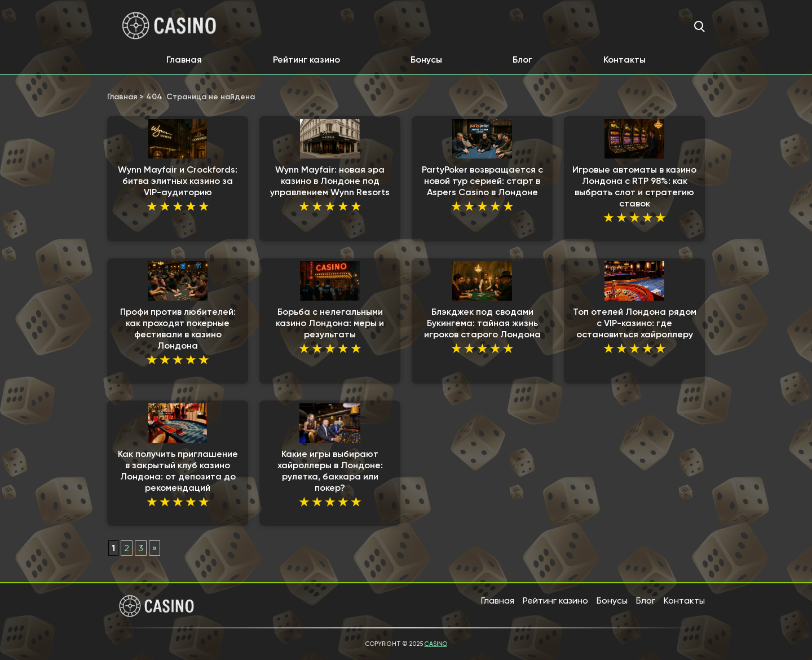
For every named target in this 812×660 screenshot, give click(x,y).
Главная (184, 60)
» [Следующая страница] (155, 548)
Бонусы (426, 60)
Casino (436, 644)
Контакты (625, 60)
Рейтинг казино (306, 60)
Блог (522, 60)
